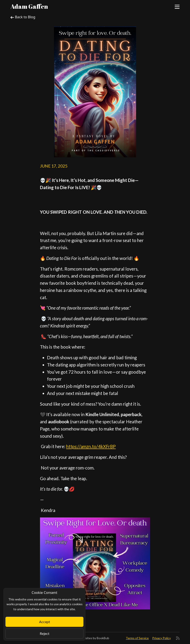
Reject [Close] (45, 633)
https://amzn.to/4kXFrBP (91, 446)
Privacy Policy (161, 638)
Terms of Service (137, 638)
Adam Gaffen (29, 6)
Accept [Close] (45, 622)
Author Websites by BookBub (89, 638)
